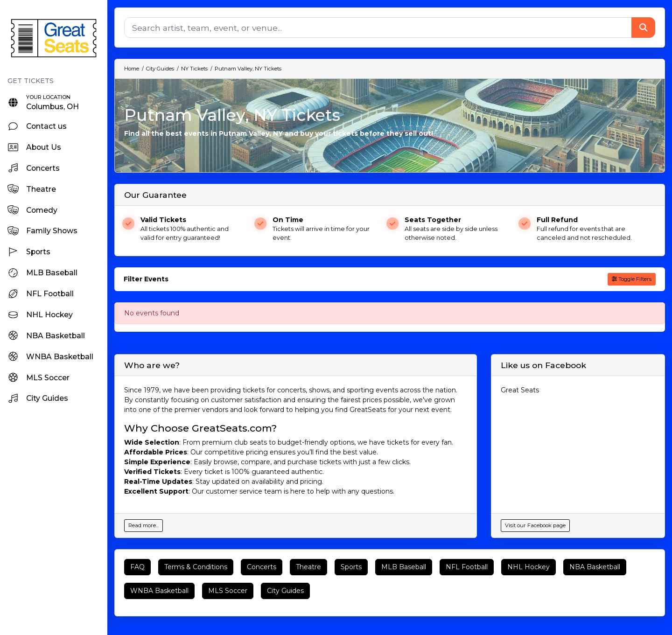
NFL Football (467, 567)
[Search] (378, 28)
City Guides (285, 591)
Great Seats (520, 390)
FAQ (137, 567)
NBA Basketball (595, 567)
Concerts (262, 567)
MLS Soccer (228, 591)
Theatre (308, 567)
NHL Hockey (528, 567)
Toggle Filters (632, 279)
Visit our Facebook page (535, 525)
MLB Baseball (404, 567)
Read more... (143, 525)
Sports (351, 567)
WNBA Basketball (159, 591)
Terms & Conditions (196, 567)
